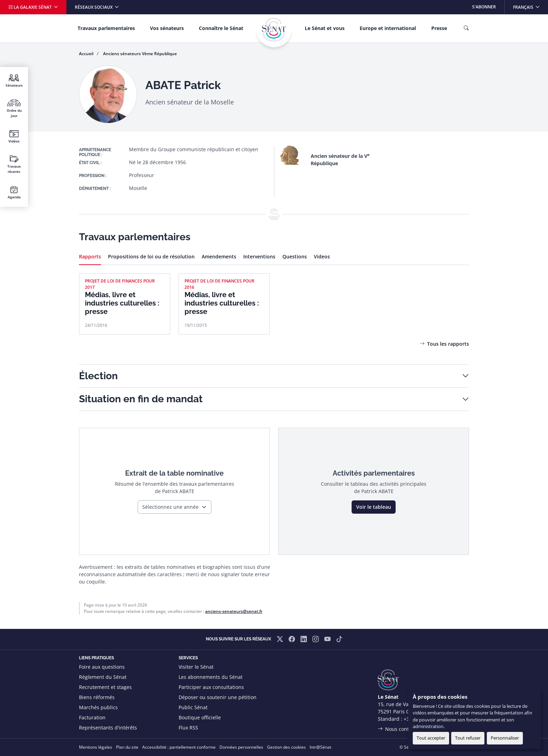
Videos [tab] (322, 256)
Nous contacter (403, 729)
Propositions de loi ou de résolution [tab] (151, 256)
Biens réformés (97, 697)
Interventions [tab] (259, 256)
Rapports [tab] (90, 256)
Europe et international (388, 28)
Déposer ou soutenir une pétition (218, 697)
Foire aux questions (102, 667)
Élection (98, 376)
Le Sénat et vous (325, 28)
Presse (439, 28)
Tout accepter (431, 738)
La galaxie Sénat (31, 7)
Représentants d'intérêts (108, 728)
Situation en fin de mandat (141, 399)
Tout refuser (468, 738)
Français (530, 5)
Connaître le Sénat (221, 28)
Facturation (92, 717)
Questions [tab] (295, 256)
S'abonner (484, 7)
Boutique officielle (200, 717)
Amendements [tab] (219, 256)
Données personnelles (241, 747)
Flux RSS (188, 728)
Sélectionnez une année (170, 507)
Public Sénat (193, 707)
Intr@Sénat (320, 747)
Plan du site (127, 747)
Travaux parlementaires (106, 28)
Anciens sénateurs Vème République (140, 54)
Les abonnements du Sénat (211, 677)
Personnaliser (505, 738)
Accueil (86, 54)
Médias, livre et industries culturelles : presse (122, 303)
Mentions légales (96, 747)
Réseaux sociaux (94, 7)
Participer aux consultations (211, 687)
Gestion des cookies (286, 747)
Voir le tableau (374, 507)
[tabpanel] (274, 301)
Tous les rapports (448, 344)
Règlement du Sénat (103, 677)
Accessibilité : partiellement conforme (179, 747)
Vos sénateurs (167, 28)
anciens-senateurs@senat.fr (234, 611)
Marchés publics (98, 707)
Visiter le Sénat (196, 667)
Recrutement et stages (105, 687)
